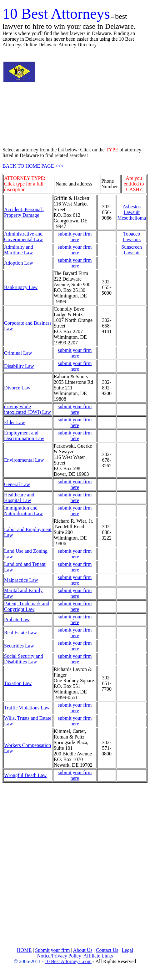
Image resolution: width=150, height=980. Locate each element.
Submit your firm (52, 950)
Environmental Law (24, 460)
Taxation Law (18, 683)
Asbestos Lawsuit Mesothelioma (132, 212)
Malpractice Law (21, 580)
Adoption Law (19, 263)
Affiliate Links (98, 956)
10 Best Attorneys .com (68, 961)
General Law (17, 484)
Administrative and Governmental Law (23, 237)
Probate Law (17, 619)
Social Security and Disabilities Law (23, 659)
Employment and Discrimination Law (24, 436)
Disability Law (19, 366)
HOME (24, 950)
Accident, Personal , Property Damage (24, 212)
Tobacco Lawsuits (132, 237)
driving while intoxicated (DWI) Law (27, 409)
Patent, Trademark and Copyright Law (27, 606)
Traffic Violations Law (27, 708)
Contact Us (107, 950)
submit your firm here (75, 237)
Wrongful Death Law (25, 775)
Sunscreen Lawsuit (132, 250)
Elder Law (15, 422)
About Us (83, 950)
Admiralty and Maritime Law (19, 250)
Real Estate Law (20, 633)
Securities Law (19, 646)
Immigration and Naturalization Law (23, 511)
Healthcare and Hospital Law (19, 498)
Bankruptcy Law (21, 287)
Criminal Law (18, 353)
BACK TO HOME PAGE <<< (33, 166)
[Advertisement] (95, 97)
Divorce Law (17, 388)
